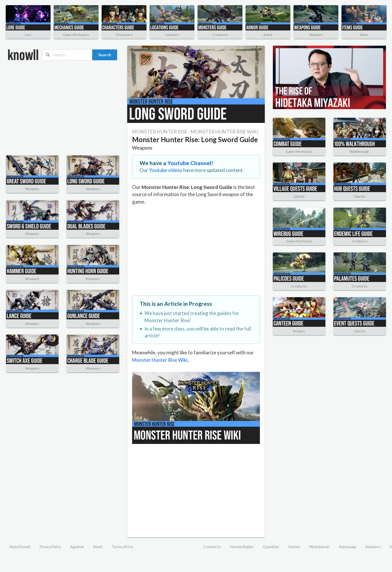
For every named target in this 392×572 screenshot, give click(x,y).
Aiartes (294, 547)
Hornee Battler (242, 547)
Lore (28, 35)
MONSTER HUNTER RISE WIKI (224, 132)
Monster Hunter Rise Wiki (160, 360)
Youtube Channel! (190, 163)
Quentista (271, 547)
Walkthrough (360, 151)
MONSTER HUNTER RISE (160, 132)
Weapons (316, 35)
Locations (172, 35)
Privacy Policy (50, 547)
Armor (268, 35)
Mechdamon (319, 547)
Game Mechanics (76, 35)
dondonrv (373, 547)
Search (105, 55)
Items (364, 35)
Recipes (299, 331)
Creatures (220, 35)
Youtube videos (166, 170)
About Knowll (20, 547)
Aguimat (77, 547)
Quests (299, 196)
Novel (98, 547)
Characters (124, 35)
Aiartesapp (347, 547)
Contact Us (212, 547)
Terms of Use (122, 547)
